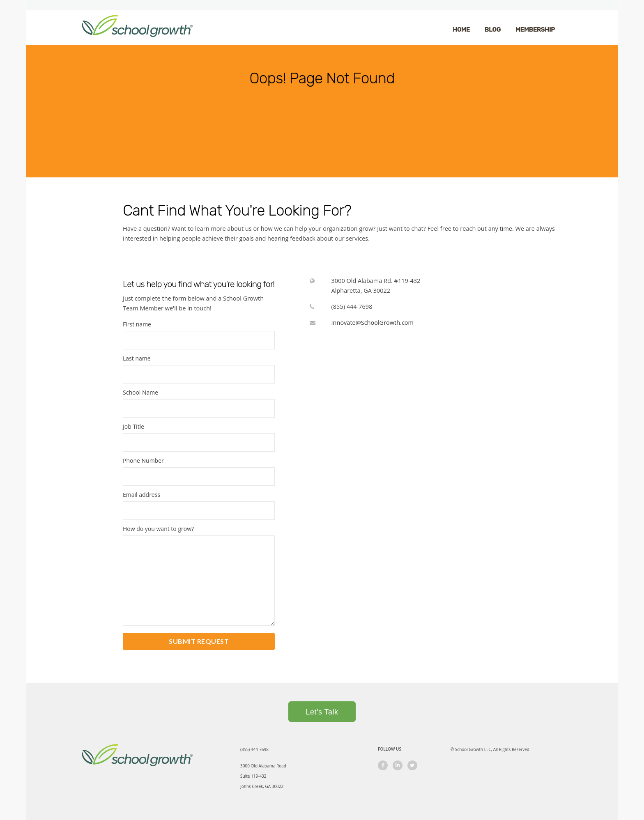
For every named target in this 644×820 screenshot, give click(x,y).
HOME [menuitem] (461, 30)
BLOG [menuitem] (493, 30)
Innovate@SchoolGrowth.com (373, 323)
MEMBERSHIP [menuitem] (535, 30)
